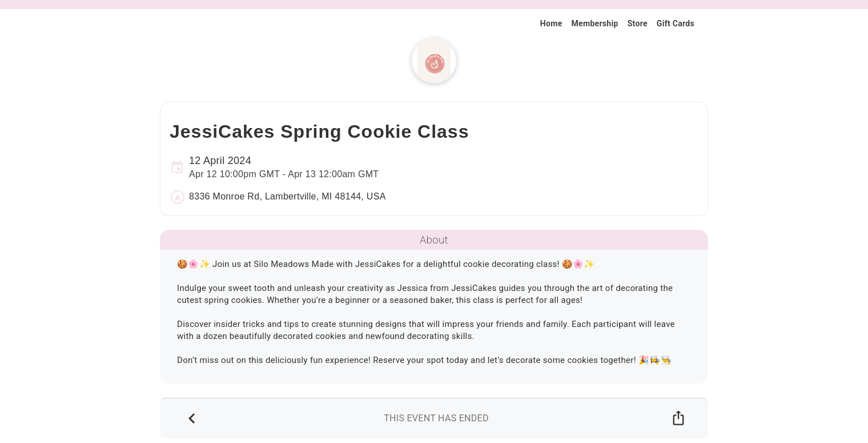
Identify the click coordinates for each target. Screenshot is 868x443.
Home (551, 23)
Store (638, 23)
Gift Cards (676, 23)
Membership (595, 23)
